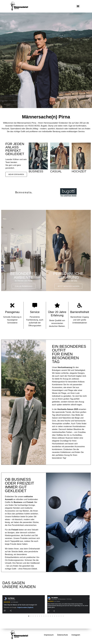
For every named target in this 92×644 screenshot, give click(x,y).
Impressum (49, 635)
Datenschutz (63, 635)
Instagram (76, 635)
